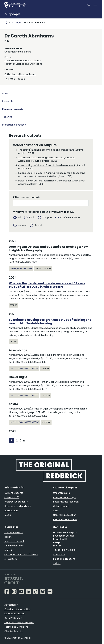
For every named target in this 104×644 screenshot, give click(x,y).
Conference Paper (71, 217)
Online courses (61, 506)
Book (32, 217)
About (6, 93)
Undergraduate (62, 493)
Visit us (57, 563)
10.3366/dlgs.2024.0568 (21, 269)
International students (65, 519)
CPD (56, 511)
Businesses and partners (18, 506)
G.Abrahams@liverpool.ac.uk (20, 74)
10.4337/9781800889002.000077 (24, 396)
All (20, 217)
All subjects (11, 559)
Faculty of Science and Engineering (23, 64)
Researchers (11, 511)
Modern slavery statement (19, 622)
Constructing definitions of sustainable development (47, 165)
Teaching (7, 117)
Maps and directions (64, 559)
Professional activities (14, 125)
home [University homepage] (6, 23)
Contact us (59, 555)
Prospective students (16, 502)
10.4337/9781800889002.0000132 (24, 422)
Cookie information (15, 614)
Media (8, 515)
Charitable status (14, 631)
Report (38, 225)
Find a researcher (14, 546)
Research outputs (13, 109)
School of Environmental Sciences (23, 61)
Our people (12, 14)
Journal (22, 225)
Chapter (47, 217)
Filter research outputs (27, 197)
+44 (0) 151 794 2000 (64, 550)
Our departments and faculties (21, 555)
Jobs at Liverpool (14, 532)
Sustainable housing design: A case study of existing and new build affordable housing (50, 322)
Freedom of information (17, 609)
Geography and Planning (18, 52)
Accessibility (11, 605)
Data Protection (13, 618)
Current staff (12, 497)
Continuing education (65, 515)
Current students (14, 493)
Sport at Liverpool (14, 541)
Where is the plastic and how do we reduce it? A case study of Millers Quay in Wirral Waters (47, 285)
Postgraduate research (66, 502)
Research (7, 101)
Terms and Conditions (16, 627)
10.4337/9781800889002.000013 (24, 369)
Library (8, 537)
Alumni (8, 550)
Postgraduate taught (65, 497)
